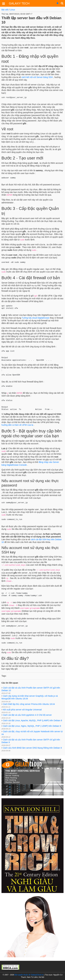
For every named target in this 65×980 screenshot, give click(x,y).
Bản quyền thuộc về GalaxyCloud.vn (29, 975)
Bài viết (5, 10)
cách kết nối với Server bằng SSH (37, 77)
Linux (13, 10)
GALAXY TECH (19, 3)
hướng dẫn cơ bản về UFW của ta (18, 425)
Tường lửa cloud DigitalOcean (35, 318)
